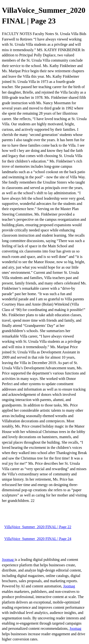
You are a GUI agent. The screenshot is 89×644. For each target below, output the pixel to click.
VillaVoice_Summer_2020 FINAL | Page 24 (38, 539)
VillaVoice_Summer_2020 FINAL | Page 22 (38, 527)
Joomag (8, 560)
